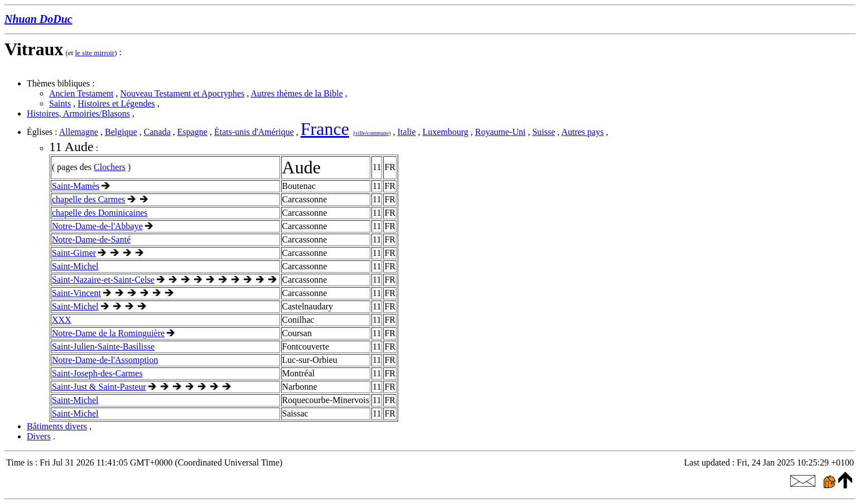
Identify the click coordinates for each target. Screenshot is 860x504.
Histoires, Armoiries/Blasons (78, 113)
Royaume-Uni (501, 132)
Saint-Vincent (76, 293)
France (325, 129)
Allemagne (79, 132)
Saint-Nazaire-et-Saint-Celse (103, 280)
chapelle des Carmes (89, 199)
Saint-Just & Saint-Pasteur (99, 387)
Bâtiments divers (57, 426)
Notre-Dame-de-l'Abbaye (97, 226)
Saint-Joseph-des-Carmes (97, 373)
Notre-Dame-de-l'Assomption (105, 360)
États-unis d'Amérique (254, 132)
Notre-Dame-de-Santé (91, 239)
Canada (157, 132)
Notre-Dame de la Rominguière (108, 333)
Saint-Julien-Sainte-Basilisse (103, 346)
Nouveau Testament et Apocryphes (182, 93)
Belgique (121, 132)
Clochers (110, 167)
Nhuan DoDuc (38, 19)
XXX (62, 320)
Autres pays (582, 132)
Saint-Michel (75, 266)
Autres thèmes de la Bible (297, 93)
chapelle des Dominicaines (100, 213)
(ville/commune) (372, 133)
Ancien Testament (81, 93)
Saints (60, 103)
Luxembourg (445, 132)
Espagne (192, 132)
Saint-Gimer (74, 253)
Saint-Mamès (76, 186)
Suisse (543, 132)
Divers (39, 436)
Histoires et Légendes (116, 103)
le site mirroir (95, 53)
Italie (407, 132)
